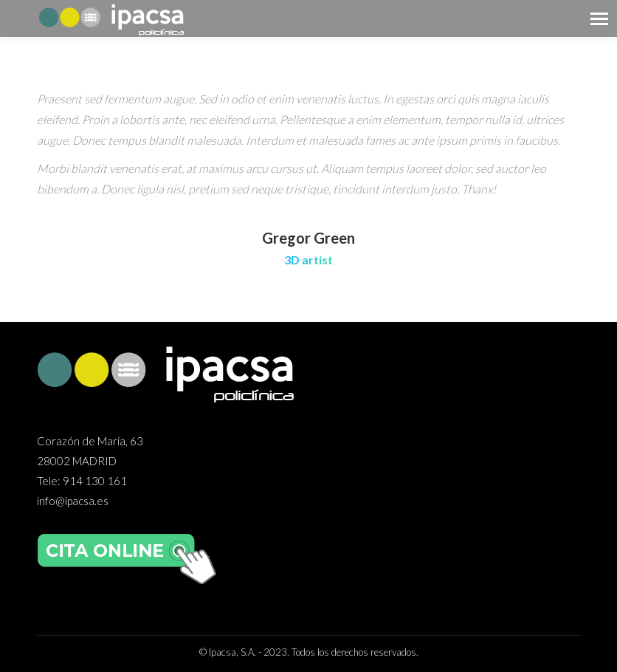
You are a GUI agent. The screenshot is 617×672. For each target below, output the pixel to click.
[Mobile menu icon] (599, 19)
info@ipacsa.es (73, 501)
